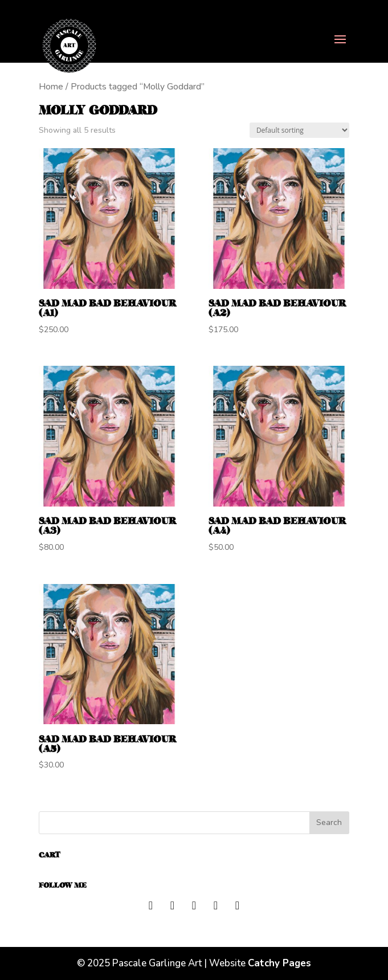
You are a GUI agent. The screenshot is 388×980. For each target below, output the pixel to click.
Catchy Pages (279, 963)
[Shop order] (299, 130)
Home (51, 87)
